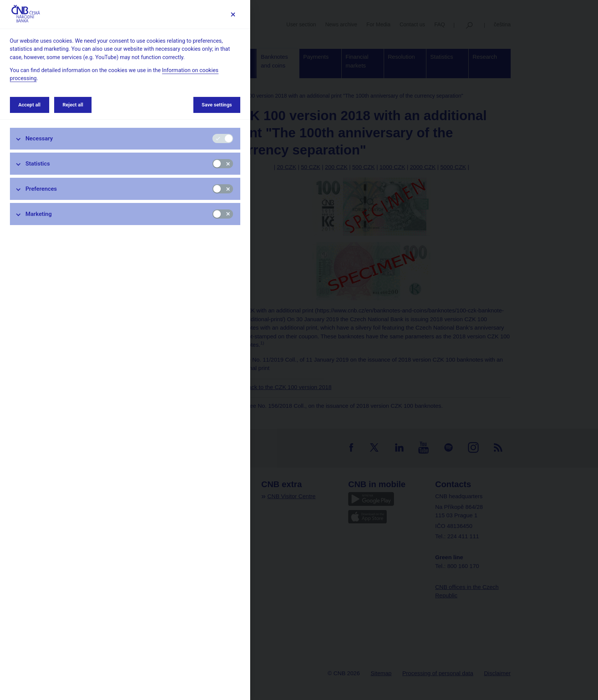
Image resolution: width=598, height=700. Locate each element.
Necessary (39, 138)
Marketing (39, 214)
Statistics (38, 164)
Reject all (73, 105)
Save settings (217, 105)
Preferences (41, 189)
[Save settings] (233, 14)
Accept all (29, 105)
